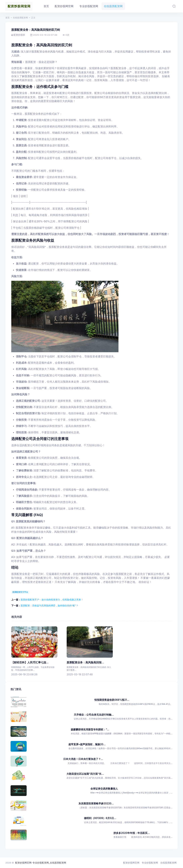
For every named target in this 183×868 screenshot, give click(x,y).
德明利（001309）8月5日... (100, 818)
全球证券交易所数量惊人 (104, 789)
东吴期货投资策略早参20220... (96, 803)
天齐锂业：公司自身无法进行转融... (94, 715)
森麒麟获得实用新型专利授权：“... (90, 729)
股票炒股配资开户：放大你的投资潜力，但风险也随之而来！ (52, 600)
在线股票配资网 (20, 18)
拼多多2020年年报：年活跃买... (132, 833)
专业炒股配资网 (150, 863)
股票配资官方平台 (20, 592)
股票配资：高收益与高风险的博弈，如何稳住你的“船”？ (49, 605)
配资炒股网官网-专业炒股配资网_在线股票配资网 (41, 863)
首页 (8, 18)
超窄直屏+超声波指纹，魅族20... (87, 744)
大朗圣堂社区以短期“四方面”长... (85, 774)
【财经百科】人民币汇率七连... (30, 662)
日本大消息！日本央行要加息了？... (83, 759)
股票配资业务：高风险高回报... (85, 662)
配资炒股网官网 (131, 863)
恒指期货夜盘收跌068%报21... (112, 700)
